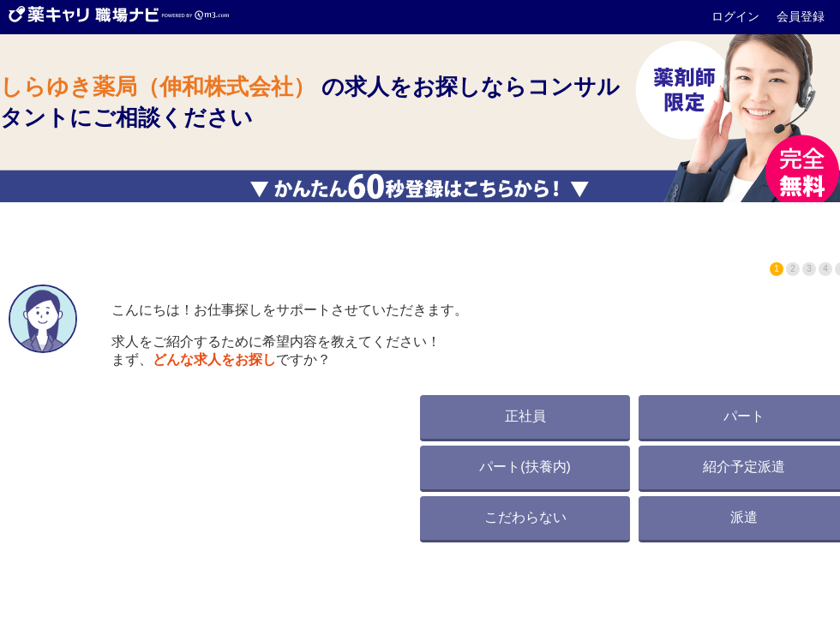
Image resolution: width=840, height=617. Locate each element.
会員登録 (801, 16)
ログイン (737, 16)
